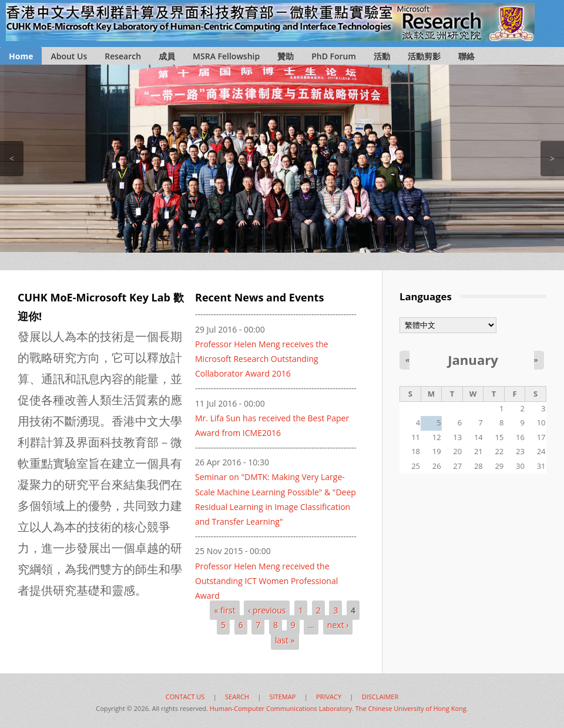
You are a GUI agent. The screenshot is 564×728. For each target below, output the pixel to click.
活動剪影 (424, 56)
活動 (382, 56)
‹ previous (267, 610)
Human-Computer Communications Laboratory (281, 708)
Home (21, 56)
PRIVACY (329, 697)
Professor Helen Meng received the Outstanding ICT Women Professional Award (266, 581)
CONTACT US (185, 697)
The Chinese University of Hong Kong (411, 708)
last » (285, 640)
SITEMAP (283, 697)
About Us (69, 56)
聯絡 (466, 56)
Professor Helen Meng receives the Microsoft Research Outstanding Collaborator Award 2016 (262, 359)
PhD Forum (334, 56)
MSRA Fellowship (226, 56)
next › (338, 625)
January (473, 360)
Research (123, 56)
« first (224, 610)
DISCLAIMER (380, 697)
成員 (167, 56)
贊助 (286, 56)
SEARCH (237, 697)
